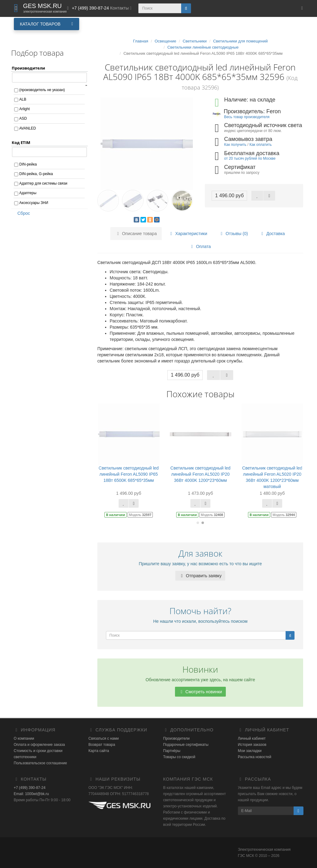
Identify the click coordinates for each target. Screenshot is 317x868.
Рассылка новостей (254, 757)
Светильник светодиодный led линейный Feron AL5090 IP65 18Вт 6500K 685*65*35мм (129, 474)
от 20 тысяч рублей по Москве (250, 158)
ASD (23, 118)
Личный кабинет (252, 738)
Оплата (200, 246)
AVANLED (28, 128)
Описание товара (136, 234)
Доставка (272, 234)
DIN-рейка (28, 164)
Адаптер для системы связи (43, 183)
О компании (24, 738)
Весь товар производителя (247, 117)
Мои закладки (250, 751)
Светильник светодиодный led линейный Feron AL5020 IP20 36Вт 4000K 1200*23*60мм (200, 474)
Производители (177, 738)
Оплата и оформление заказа (39, 745)
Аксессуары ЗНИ (34, 203)
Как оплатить (261, 145)
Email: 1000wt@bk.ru (31, 794)
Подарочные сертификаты (186, 745)
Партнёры (172, 751)
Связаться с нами (104, 738)
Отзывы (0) (233, 234)
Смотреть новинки (200, 692)
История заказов (252, 745)
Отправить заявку (200, 576)
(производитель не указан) (42, 90)
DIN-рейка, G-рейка (36, 174)
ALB (23, 99)
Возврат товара (102, 745)
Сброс (22, 213)
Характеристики (188, 234)
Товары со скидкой (179, 757)
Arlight (25, 109)
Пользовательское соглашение (41, 763)
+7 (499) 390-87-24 (30, 788)
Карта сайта (99, 751)
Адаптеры (28, 193)
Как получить (235, 145)
